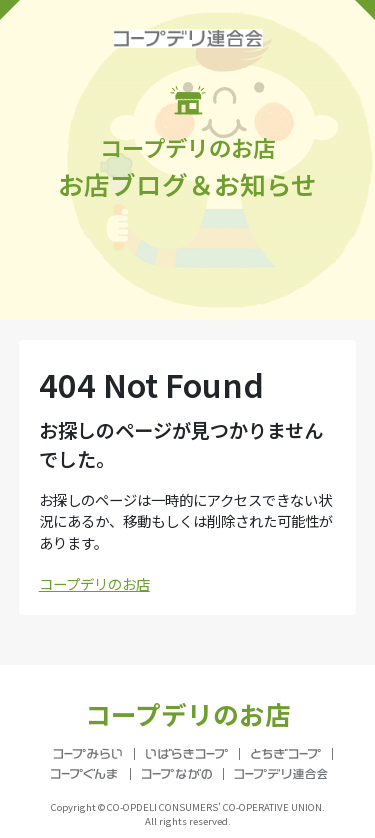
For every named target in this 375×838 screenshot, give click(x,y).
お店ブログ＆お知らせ (187, 144)
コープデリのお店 (94, 583)
